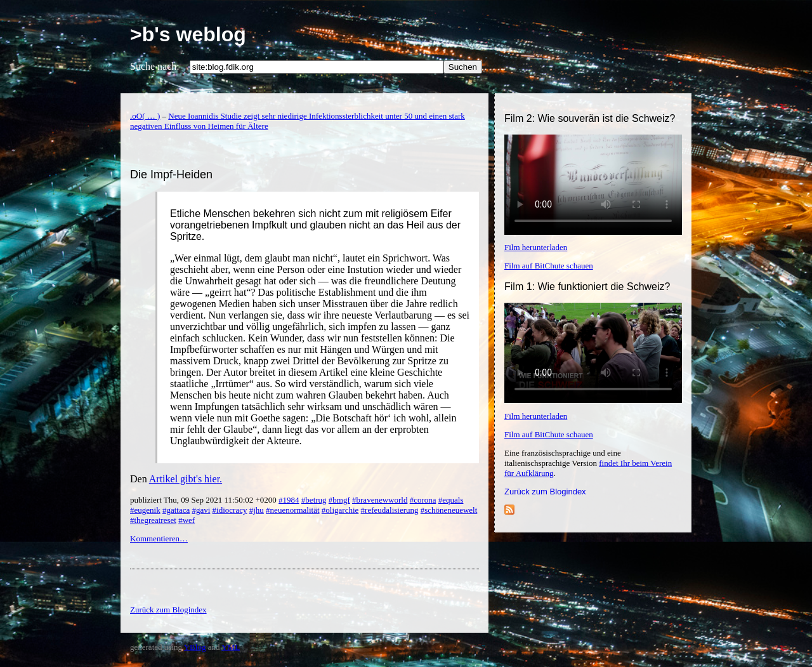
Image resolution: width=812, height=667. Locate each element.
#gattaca (176, 510)
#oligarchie (340, 510)
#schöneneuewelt (449, 510)
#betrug (314, 500)
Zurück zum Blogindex (545, 492)
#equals (451, 500)
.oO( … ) (145, 116)
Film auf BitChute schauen (549, 266)
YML (231, 647)
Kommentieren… (159, 538)
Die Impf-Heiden (171, 175)
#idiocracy (230, 510)
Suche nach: (155, 66)
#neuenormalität (292, 510)
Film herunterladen (536, 247)
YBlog (195, 647)
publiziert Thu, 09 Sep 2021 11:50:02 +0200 (204, 500)
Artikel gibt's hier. (186, 479)
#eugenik (145, 510)
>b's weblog (188, 34)
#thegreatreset (153, 520)
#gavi (201, 510)
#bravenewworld (380, 500)
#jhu (257, 510)
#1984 (289, 500)
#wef (187, 520)
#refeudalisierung (390, 510)
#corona (423, 500)
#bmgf (339, 500)
